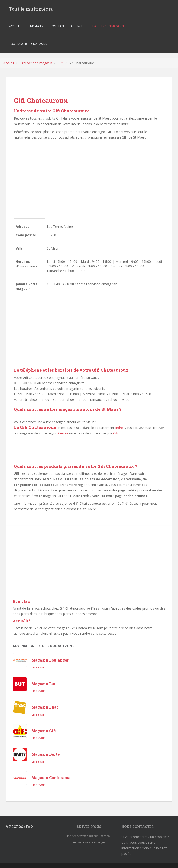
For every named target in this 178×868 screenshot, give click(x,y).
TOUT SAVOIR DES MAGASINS (29, 44)
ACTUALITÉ (78, 26)
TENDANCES (35, 26)
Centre (63, 433)
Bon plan (21, 601)
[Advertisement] (89, 180)
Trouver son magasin (36, 63)
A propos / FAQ (19, 827)
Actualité (22, 621)
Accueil (9, 63)
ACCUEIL (15, 26)
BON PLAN (57, 26)
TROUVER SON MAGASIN (108, 26)
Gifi (61, 63)
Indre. (119, 428)
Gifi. (116, 433)
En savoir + (40, 667)
